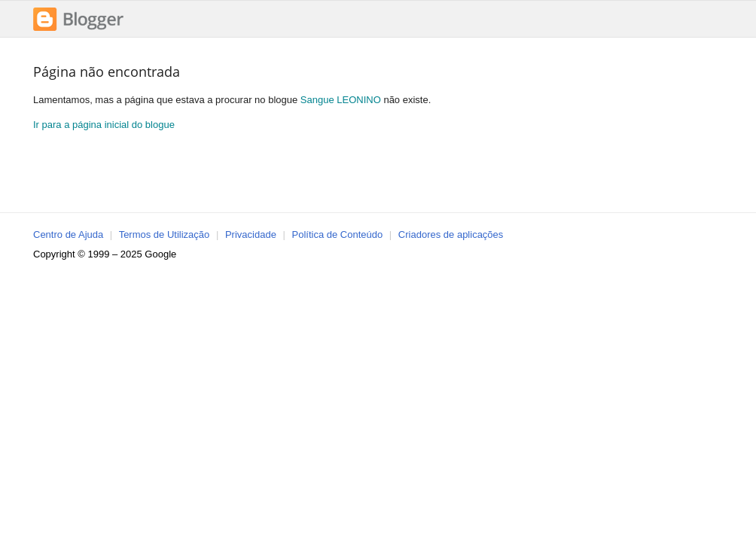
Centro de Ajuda (68, 234)
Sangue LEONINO (341, 100)
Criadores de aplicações (451, 234)
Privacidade (251, 234)
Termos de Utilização (165, 234)
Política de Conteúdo (338, 234)
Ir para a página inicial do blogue (104, 125)
